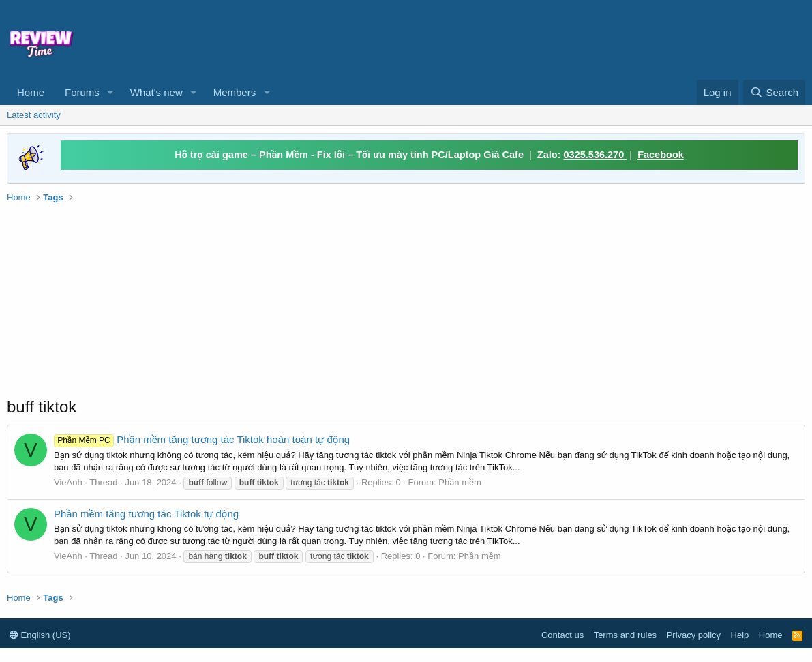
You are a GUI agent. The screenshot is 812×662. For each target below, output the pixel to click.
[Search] (774, 92)
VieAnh (68, 482)
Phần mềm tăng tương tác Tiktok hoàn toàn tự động (202, 439)
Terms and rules (625, 635)
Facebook (661, 155)
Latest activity (34, 115)
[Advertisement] (513, 38)
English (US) (40, 635)
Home (31, 92)
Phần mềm (460, 482)
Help (740, 635)
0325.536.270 (596, 155)
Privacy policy (694, 635)
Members (235, 92)
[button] (110, 92)
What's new (156, 92)
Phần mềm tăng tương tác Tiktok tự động (146, 514)
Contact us (562, 635)
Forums (82, 92)
